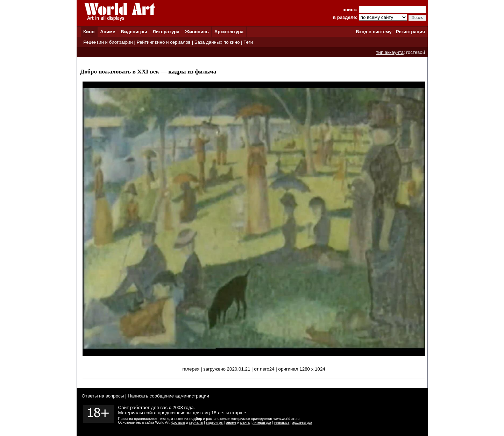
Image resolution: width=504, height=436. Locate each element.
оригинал (288, 369)
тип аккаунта (390, 52)
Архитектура (229, 32)
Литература (166, 32)
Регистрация (410, 32)
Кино (89, 32)
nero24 (267, 369)
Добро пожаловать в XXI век (120, 72)
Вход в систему (374, 32)
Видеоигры (134, 32)
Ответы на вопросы (103, 396)
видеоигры (215, 423)
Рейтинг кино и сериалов (164, 42)
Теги (248, 42)
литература (262, 423)
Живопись (197, 32)
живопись (282, 423)
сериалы (196, 423)
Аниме (108, 32)
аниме (231, 423)
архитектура (302, 423)
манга (245, 423)
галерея (191, 369)
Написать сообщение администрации (168, 396)
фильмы (178, 423)
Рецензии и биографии (108, 42)
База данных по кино (217, 42)
